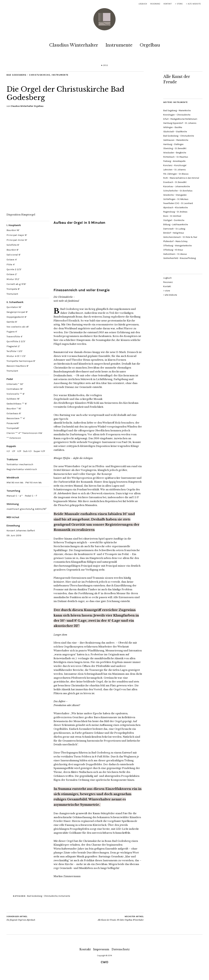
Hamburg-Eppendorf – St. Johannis (180, 123)
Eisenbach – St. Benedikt (175, 182)
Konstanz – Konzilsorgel (175, 165)
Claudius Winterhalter (74, 45)
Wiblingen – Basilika (173, 127)
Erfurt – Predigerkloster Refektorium (180, 119)
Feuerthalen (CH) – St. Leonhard (178, 203)
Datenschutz (121, 949)
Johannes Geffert (25, 531)
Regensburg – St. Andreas (175, 212)
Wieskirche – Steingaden (175, 195)
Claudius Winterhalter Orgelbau (27, 106)
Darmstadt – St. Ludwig (174, 229)
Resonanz (155, 4)
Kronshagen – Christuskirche (177, 115)
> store (179, 4)
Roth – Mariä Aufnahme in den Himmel (181, 178)
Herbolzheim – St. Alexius (175, 254)
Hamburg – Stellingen (173, 144)
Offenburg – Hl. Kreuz (173, 250)
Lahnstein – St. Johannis (175, 170)
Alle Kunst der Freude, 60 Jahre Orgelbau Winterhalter (121, 918)
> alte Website (193, 4)
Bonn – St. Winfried (172, 216)
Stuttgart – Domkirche (174, 220)
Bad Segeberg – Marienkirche (177, 110)
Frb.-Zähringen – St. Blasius (176, 174)
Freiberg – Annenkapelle (174, 161)
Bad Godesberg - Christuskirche (28, 75)
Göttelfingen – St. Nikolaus (176, 199)
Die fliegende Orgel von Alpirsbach (21, 918)
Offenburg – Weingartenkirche (177, 246)
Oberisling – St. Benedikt (175, 148)
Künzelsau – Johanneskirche (177, 186)
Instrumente (119, 45)
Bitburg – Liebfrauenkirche (176, 225)
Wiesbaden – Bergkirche (175, 153)
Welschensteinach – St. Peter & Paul (180, 237)
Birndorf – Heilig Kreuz (174, 233)
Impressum (101, 949)
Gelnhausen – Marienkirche (176, 140)
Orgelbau (150, 45)
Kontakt (168, 4)
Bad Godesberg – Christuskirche (179, 136)
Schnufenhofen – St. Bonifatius (178, 191)
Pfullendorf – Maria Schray (175, 241)
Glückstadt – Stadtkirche (175, 132)
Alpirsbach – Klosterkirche (176, 208)
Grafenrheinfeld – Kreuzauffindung (180, 258)
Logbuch (143, 4)
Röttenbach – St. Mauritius (176, 157)
